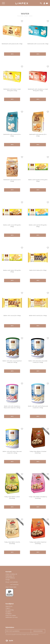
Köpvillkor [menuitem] (8, 612)
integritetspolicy (35, 634)
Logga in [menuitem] (8, 608)
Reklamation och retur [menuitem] (12, 617)
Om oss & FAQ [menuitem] (10, 610)
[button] (3, 4)
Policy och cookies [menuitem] (11, 615)
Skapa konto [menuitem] (9, 606)
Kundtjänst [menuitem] (8, 614)
